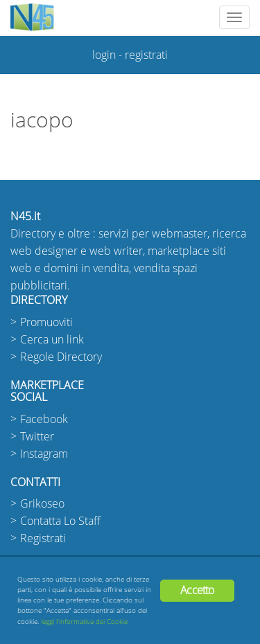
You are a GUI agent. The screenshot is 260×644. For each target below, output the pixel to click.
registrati (146, 55)
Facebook (44, 419)
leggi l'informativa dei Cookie (84, 621)
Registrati (43, 538)
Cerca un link (52, 340)
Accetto (197, 590)
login (104, 55)
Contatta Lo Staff (60, 521)
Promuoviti (46, 322)
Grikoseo (42, 504)
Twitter (37, 437)
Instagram (44, 454)
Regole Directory (61, 357)
